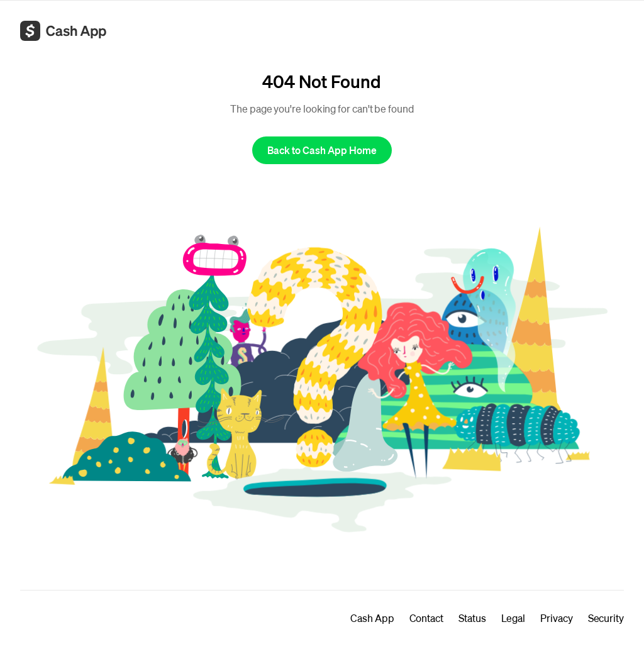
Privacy (556, 618)
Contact (426, 618)
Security (606, 618)
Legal (514, 618)
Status (472, 618)
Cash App (372, 618)
